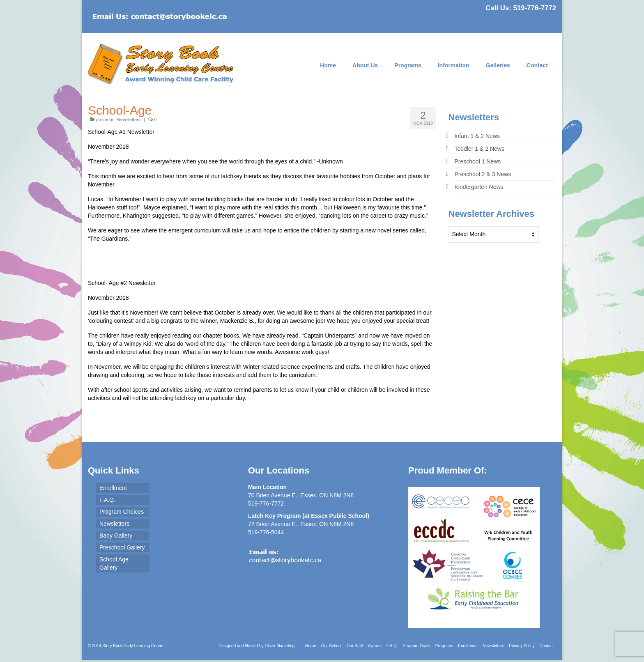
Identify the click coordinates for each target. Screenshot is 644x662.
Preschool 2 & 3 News (483, 174)
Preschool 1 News (478, 161)
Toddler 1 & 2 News (480, 149)
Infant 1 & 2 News (477, 136)
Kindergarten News (479, 187)
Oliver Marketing (279, 646)
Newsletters (129, 120)
